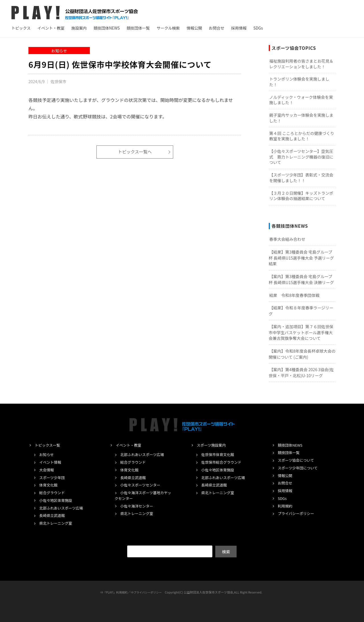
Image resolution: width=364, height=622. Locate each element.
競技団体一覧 (138, 28)
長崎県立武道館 (53, 515)
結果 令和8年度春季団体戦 (294, 295)
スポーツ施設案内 (213, 445)
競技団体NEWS (107, 28)
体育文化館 (49, 485)
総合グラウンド (53, 492)
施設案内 (79, 28)
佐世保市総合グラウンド (223, 462)
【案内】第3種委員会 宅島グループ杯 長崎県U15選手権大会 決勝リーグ (301, 279)
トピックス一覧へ (135, 152)
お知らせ (59, 51)
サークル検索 (168, 28)
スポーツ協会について (298, 460)
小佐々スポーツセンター (142, 485)
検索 (226, 551)
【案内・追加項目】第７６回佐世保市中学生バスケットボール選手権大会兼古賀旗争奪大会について (301, 332)
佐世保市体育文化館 (219, 454)
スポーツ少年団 (53, 477)
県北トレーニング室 (57, 523)
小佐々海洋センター (138, 506)
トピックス (21, 28)
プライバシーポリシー (298, 513)
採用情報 (239, 28)
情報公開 (194, 28)
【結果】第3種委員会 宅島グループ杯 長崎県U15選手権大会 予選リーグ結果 (301, 258)
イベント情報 (51, 462)
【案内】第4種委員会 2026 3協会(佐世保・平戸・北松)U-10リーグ (301, 372)
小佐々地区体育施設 (57, 500)
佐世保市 (59, 81)
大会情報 (47, 470)
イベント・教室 (51, 28)
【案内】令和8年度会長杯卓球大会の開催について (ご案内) (302, 354)
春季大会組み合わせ (287, 239)
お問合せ (216, 28)
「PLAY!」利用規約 (114, 592)
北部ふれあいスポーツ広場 (63, 508)
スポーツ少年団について (300, 468)
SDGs (258, 28)
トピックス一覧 (49, 445)
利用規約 (286, 506)
